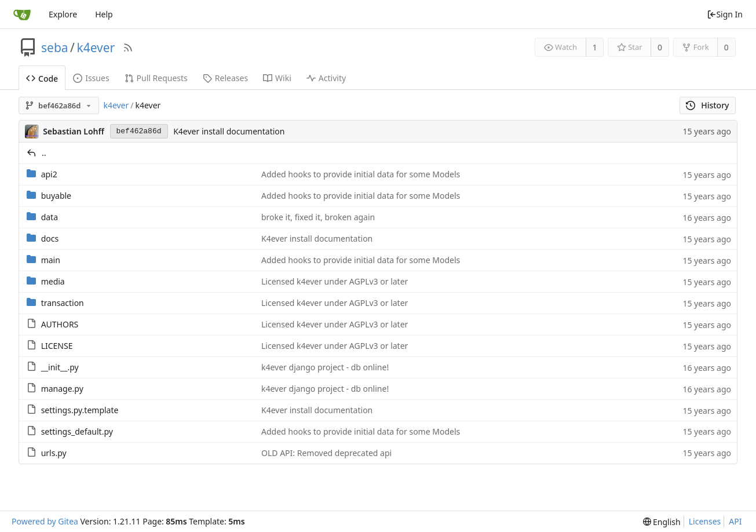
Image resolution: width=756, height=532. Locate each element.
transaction (63, 303)
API (735, 521)
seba (55, 48)
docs (50, 238)
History (708, 105)
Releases (225, 78)
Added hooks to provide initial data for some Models (361, 174)
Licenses (705, 521)
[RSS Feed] (128, 48)
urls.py (54, 453)
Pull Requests (156, 78)
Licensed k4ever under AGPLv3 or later (335, 281)
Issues (91, 78)
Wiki (277, 78)
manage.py (62, 389)
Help (104, 14)
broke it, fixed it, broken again (318, 217)
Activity (326, 78)
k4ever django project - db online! (325, 367)
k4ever (96, 48)
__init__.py (60, 367)
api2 (49, 174)
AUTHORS (60, 324)
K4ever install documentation (229, 131)
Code (42, 79)
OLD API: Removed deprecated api (326, 453)
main (51, 260)
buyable (56, 196)
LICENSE (57, 346)
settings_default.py (77, 431)
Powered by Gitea (45, 521)
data (50, 217)
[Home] (22, 14)
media (53, 281)
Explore (63, 14)
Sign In (725, 14)
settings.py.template (80, 410)
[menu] (662, 522)
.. (44, 153)
